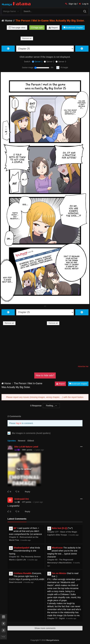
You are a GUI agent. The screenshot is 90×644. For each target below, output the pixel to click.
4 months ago (26, 540)
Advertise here (84, 366)
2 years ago (39, 450)
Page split (37, 28)
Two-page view (17, 28)
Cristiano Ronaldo (23, 573)
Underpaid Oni (21, 499)
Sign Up (71, 4)
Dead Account (16, 582)
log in (19, 423)
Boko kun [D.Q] (59, 528)
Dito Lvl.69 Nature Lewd (26, 447)
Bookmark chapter (73, 28)
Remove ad (27, 38)
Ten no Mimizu (59, 573)
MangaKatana (53, 640)
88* (15, 528)
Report (53, 28)
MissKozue (57, 548)
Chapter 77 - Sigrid (56, 618)
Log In (84, 4)
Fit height (64, 68)
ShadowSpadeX (21, 548)
